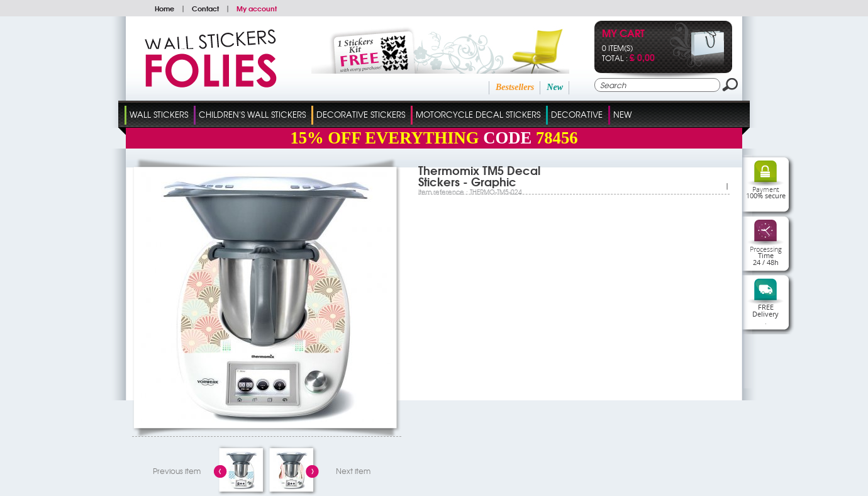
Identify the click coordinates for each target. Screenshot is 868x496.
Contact (205, 8)
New (555, 87)
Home (164, 8)
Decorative (577, 114)
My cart (623, 34)
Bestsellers (515, 87)
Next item (353, 471)
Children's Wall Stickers (252, 114)
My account (257, 8)
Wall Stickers (159, 114)
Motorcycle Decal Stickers (478, 114)
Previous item (177, 471)
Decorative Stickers (361, 114)
